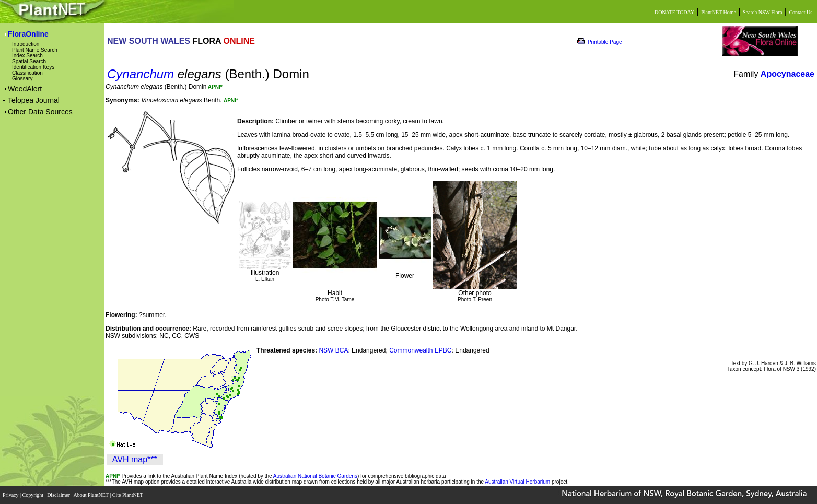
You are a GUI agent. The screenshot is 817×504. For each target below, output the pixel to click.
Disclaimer (59, 495)
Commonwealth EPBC (420, 350)
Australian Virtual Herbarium (517, 482)
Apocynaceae (787, 74)
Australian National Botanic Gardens (315, 476)
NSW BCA (333, 350)
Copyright (34, 495)
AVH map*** (135, 459)
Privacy (11, 495)
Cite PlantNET (128, 495)
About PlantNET (91, 495)
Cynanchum (141, 74)
